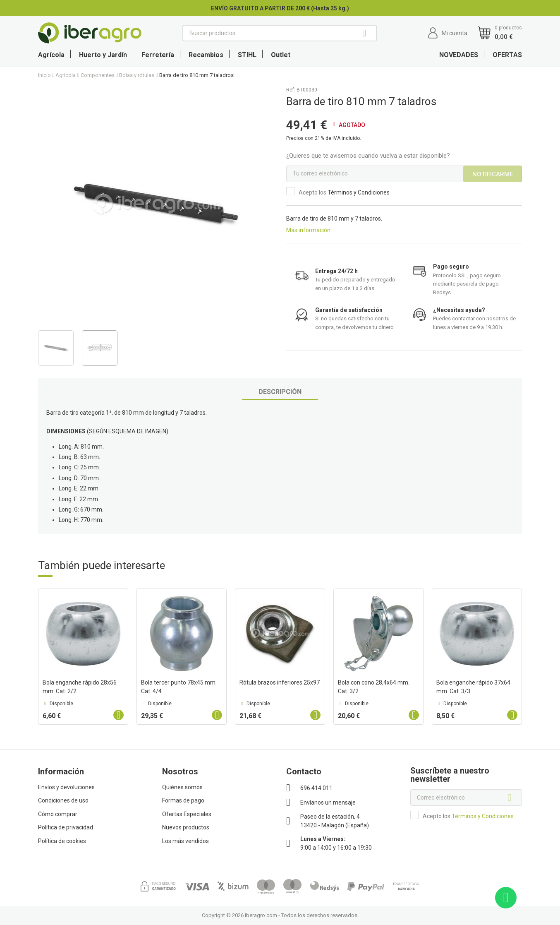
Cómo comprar (58, 814)
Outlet (281, 55)
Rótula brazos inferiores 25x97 (280, 682)
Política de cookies (62, 841)
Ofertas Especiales (187, 814)
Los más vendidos (185, 841)
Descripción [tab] (280, 392)
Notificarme (493, 174)
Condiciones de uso (63, 800)
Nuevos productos (186, 827)
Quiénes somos (182, 787)
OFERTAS (507, 55)
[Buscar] (280, 33)
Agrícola (51, 55)
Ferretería (158, 55)
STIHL (247, 55)
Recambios (206, 55)
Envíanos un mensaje (328, 802)
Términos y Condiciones (359, 192)
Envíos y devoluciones (66, 787)
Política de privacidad (66, 827)
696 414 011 (316, 788)
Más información (308, 230)
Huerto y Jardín (103, 55)
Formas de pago (183, 800)
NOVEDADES (459, 55)
